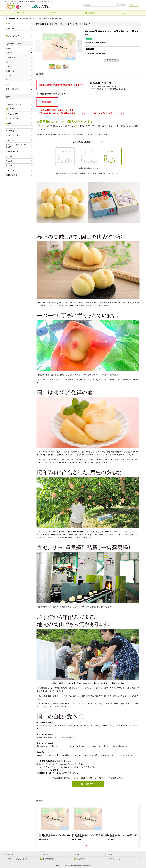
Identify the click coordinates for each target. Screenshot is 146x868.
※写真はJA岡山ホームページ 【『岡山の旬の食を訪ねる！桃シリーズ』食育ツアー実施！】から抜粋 (88, 683)
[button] (124, 13)
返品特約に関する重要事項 (96, 54)
